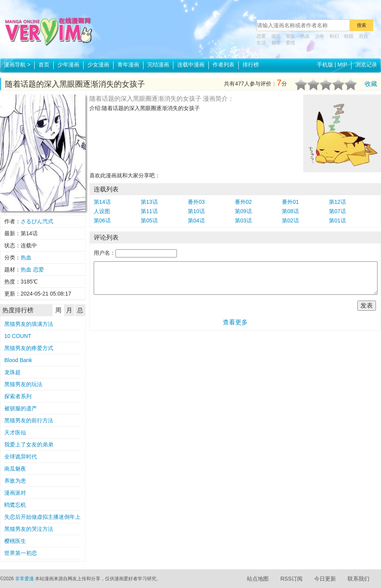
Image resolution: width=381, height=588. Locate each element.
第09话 (243, 211)
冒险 (290, 36)
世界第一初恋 (21, 553)
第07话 (337, 211)
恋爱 (261, 36)
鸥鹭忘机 (15, 505)
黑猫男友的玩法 (23, 384)
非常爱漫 (24, 579)
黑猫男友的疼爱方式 (29, 348)
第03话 (243, 220)
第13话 (149, 202)
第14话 (102, 202)
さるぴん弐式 (37, 221)
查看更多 (235, 322)
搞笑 (276, 36)
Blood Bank (18, 360)
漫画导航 (17, 65)
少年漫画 (68, 65)
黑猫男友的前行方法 (29, 420)
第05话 (149, 220)
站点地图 (258, 579)
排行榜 (251, 65)
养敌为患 (15, 481)
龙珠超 (12, 372)
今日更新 (325, 579)
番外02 (243, 202)
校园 (349, 36)
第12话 (337, 202)
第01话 (337, 220)
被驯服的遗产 (21, 408)
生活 (261, 43)
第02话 (290, 220)
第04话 (196, 220)
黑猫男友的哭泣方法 (29, 529)
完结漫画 (158, 65)
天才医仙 (15, 432)
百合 (364, 36)
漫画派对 (15, 493)
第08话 (290, 211)
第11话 (149, 211)
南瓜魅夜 (15, 469)
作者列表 (224, 65)
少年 (320, 36)
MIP (342, 65)
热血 (305, 36)
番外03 (196, 202)
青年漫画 (128, 65)
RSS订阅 (291, 579)
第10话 (196, 211)
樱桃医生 (15, 541)
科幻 (334, 36)
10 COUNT (18, 336)
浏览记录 (366, 65)
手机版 (325, 65)
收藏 (371, 84)
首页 (44, 65)
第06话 (102, 220)
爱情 (290, 43)
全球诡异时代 (21, 457)
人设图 (102, 211)
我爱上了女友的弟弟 (29, 444)
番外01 (290, 202)
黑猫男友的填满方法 (29, 324)
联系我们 (358, 579)
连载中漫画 (191, 65)
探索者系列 (18, 396)
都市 (276, 43)
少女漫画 (98, 65)
